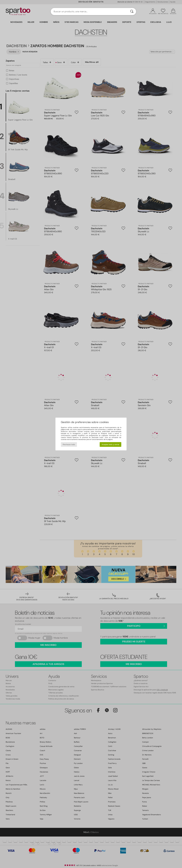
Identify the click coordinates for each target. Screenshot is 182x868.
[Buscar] (132, 12)
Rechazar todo (69, 444)
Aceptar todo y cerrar (110, 444)
